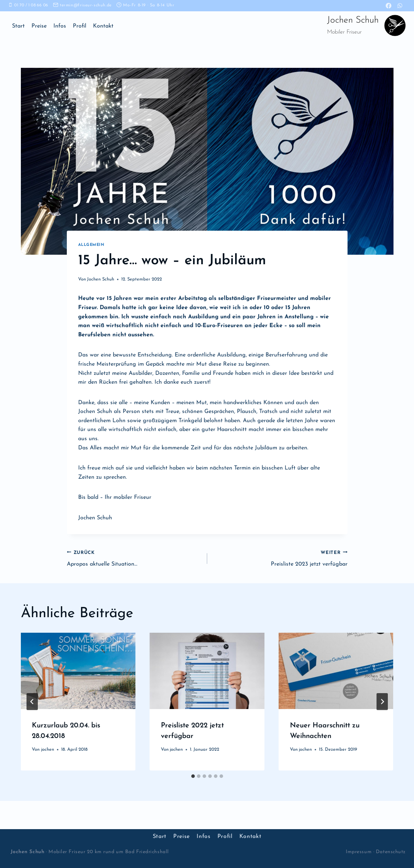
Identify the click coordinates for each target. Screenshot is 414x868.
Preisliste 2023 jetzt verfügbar (280, 558)
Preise (39, 26)
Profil (80, 26)
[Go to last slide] (32, 702)
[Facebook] (389, 6)
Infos (60, 26)
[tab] (193, 776)
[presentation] (78, 671)
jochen (48, 749)
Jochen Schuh (101, 279)
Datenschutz (391, 852)
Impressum (359, 852)
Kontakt (103, 26)
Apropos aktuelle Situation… (134, 558)
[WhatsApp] (400, 6)
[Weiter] (382, 702)
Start (18, 26)
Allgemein (91, 245)
